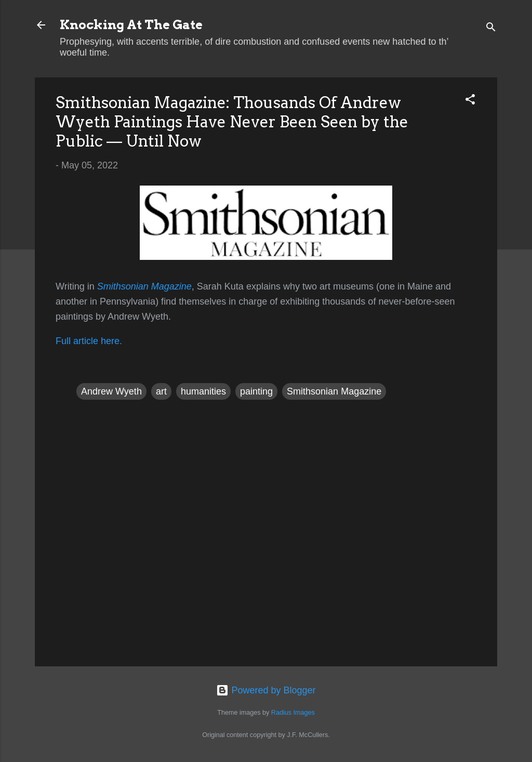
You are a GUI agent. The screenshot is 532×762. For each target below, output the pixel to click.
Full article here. (89, 341)
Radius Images (293, 713)
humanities (203, 391)
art (161, 391)
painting (256, 391)
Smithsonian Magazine (334, 391)
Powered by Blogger (266, 690)
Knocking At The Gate (131, 25)
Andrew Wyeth (111, 391)
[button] (470, 101)
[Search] (491, 28)
